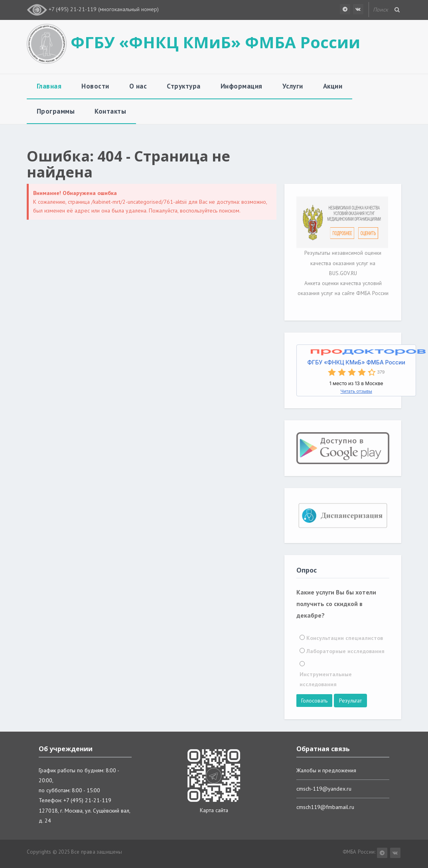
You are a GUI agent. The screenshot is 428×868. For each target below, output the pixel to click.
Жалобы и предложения (326, 770)
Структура (184, 86)
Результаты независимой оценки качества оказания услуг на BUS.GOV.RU (343, 263)
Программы (56, 111)
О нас (138, 86)
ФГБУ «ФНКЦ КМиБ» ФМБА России (356, 362)
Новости (95, 86)
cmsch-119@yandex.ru (324, 789)
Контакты (110, 111)
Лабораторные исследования (345, 651)
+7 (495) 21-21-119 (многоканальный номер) (104, 9)
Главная (49, 86)
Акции (333, 86)
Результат (350, 701)
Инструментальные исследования (326, 679)
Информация (242, 86)
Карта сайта (214, 810)
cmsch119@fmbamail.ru (325, 807)
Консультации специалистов (345, 638)
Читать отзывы (356, 391)
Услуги (293, 86)
